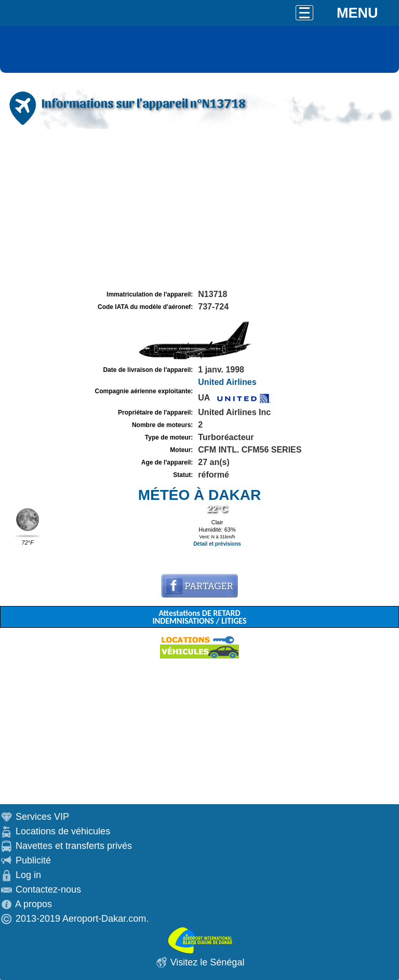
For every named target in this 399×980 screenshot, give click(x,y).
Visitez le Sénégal (208, 962)
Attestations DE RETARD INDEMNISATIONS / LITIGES (199, 617)
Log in (28, 875)
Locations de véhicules (63, 831)
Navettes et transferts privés (74, 846)
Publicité (33, 860)
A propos (34, 904)
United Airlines (227, 382)
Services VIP (42, 817)
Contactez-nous (48, 889)
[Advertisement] (199, 210)
